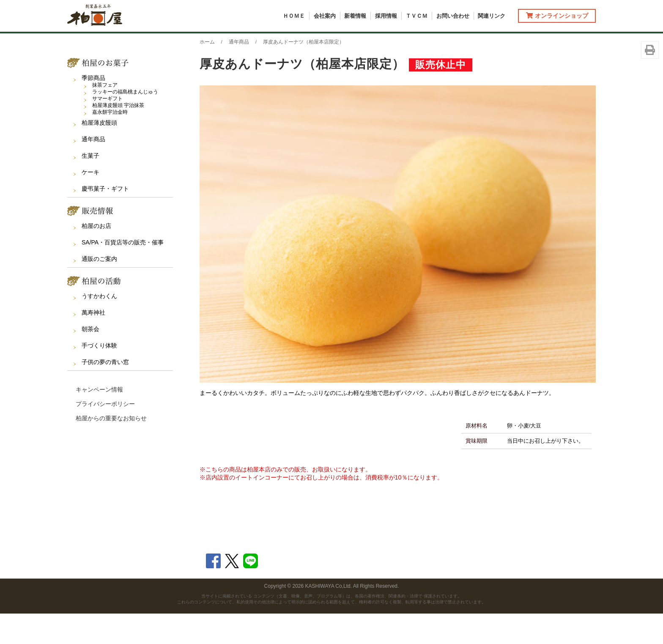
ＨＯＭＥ (294, 16)
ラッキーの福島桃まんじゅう (125, 122)
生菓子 (90, 186)
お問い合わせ (453, 16)
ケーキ (90, 203)
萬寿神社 (93, 343)
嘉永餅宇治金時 (110, 143)
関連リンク (492, 16)
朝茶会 (90, 359)
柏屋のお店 (96, 256)
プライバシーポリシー (105, 434)
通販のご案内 (99, 289)
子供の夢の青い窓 (105, 392)
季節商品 (93, 108)
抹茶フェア (105, 115)
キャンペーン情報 (99, 420)
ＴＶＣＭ (416, 16)
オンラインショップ (557, 16)
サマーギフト (107, 129)
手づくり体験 (99, 376)
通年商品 (93, 170)
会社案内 (325, 16)
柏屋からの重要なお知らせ (111, 449)
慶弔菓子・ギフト (105, 219)
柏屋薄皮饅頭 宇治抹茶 (118, 136)
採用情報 (386, 16)
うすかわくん (99, 326)
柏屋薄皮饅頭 (99, 153)
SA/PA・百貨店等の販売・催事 (123, 273)
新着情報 (355, 16)
